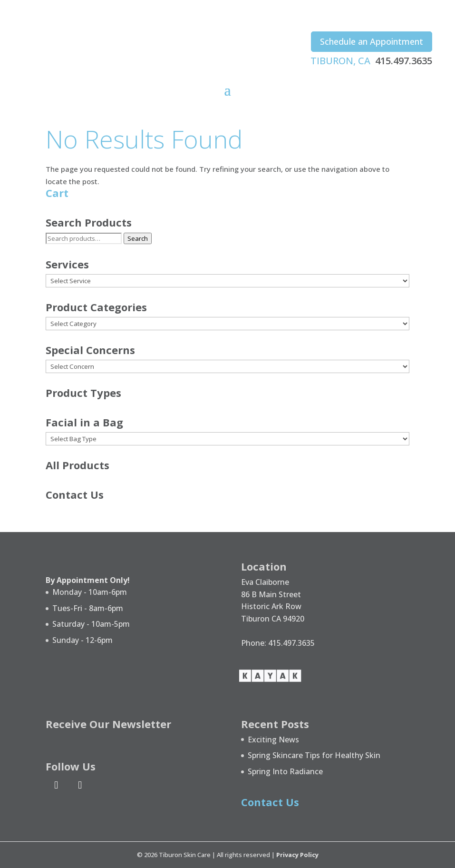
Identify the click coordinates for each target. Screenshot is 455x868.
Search (138, 238)
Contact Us (75, 494)
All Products (77, 465)
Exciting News (273, 740)
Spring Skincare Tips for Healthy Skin (314, 755)
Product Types (83, 393)
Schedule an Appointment (372, 41)
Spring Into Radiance (285, 771)
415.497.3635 (404, 61)
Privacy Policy (297, 855)
